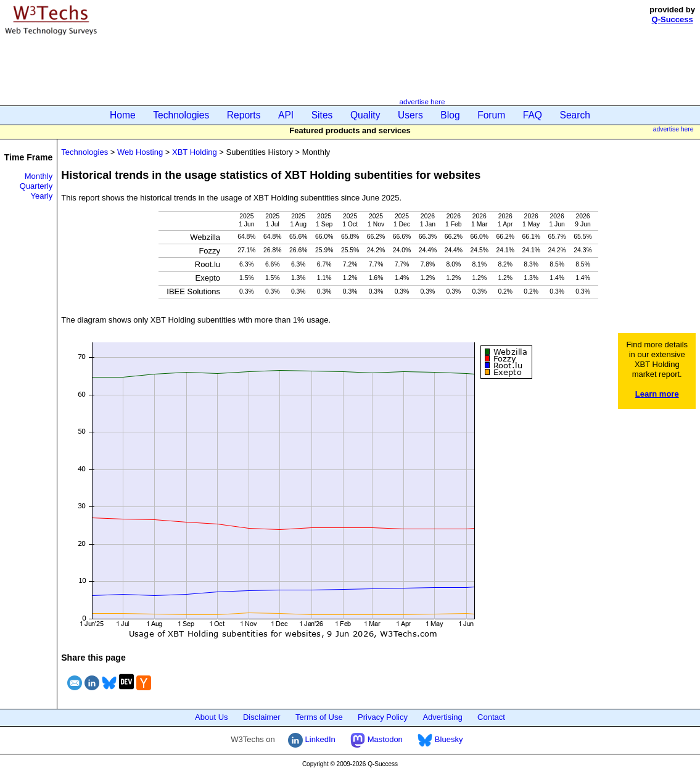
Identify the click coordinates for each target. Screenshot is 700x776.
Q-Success (673, 19)
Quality (365, 115)
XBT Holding (195, 152)
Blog (450, 115)
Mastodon (377, 739)
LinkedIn (312, 739)
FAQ (533, 115)
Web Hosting (140, 152)
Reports (244, 115)
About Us (211, 717)
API (286, 115)
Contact (491, 717)
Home (123, 115)
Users (410, 115)
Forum (491, 115)
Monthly (39, 176)
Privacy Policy (383, 717)
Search (575, 115)
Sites (322, 115)
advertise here (422, 101)
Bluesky (440, 739)
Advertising (442, 717)
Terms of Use (319, 717)
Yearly (42, 196)
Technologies (181, 115)
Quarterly (36, 186)
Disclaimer (262, 717)
